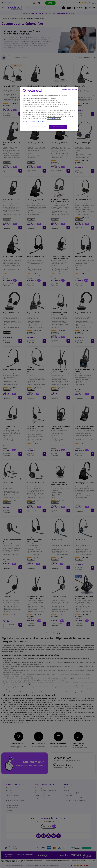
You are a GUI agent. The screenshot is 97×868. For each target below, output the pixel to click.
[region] (49, 109)
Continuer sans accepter (70, 89)
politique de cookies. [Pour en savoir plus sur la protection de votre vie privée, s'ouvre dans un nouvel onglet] (54, 118)
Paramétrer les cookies (39, 127)
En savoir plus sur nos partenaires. (34, 121)
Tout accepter (58, 127)
